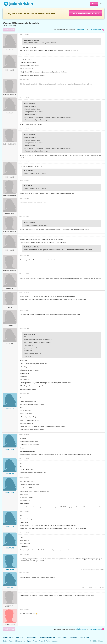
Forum (5, 26)
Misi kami (20, 637)
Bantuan (74, 637)
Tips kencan (63, 637)
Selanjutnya (99, 30)
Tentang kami (8, 637)
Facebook (42, 641)
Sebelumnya (80, 30)
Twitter (48, 641)
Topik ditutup (9, 30)
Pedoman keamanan (47, 637)
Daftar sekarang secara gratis (86, 13)
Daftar (102, 4)
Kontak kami (85, 637)
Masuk (94, 4)
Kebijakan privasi (20, 641)
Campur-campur (13, 26)
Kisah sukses (32, 637)
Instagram (55, 641)
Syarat (29, 641)
